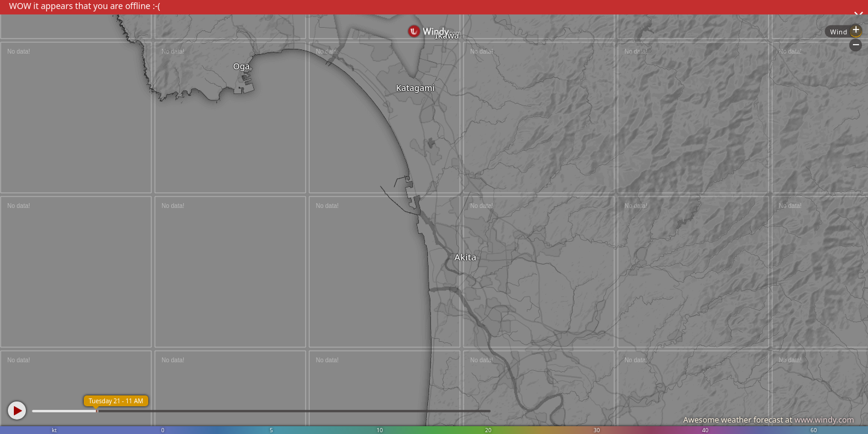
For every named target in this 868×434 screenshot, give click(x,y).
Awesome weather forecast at (769, 420)
